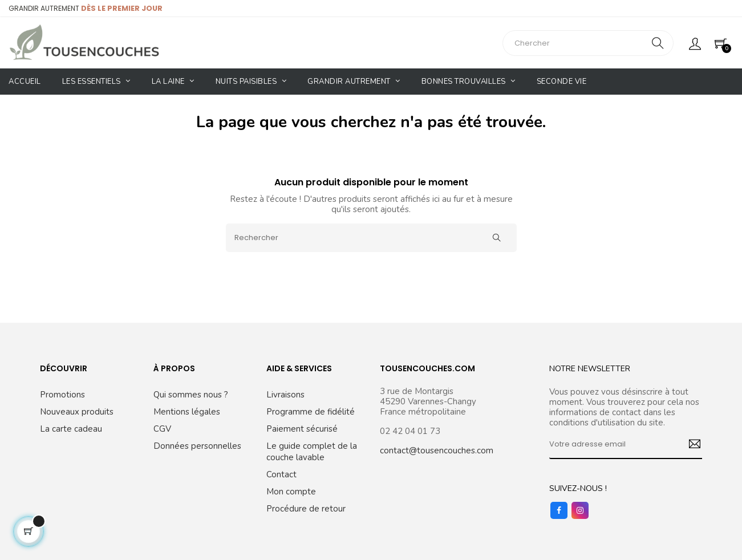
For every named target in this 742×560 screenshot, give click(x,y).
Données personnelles (197, 446)
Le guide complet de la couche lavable (312, 452)
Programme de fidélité (311, 412)
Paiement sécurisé (302, 429)
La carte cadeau (71, 429)
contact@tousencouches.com (437, 451)
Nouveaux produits (77, 412)
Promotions (62, 395)
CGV (162, 429)
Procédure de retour (306, 509)
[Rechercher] (371, 238)
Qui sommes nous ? (191, 395)
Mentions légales (187, 412)
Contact (281, 474)
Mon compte (291, 492)
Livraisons (285, 395)
